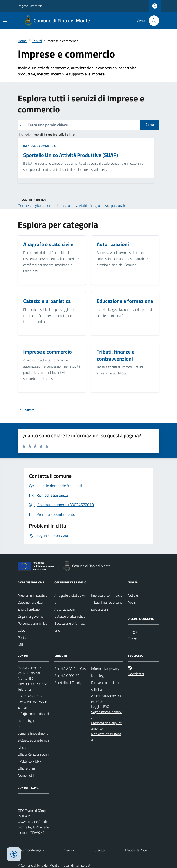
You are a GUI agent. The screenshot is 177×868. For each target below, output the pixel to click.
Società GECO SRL (68, 676)
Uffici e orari (26, 768)
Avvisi (132, 602)
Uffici (21, 644)
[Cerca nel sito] (152, 21)
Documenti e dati (30, 602)
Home (22, 41)
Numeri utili (26, 775)
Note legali (99, 676)
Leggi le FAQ (100, 706)
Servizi (37, 41)
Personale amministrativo (33, 627)
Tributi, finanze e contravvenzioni (107, 606)
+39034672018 (30, 696)
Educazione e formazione (70, 627)
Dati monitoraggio (31, 850)
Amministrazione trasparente (107, 698)
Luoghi (133, 632)
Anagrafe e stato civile (70, 599)
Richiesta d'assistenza (106, 737)
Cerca (150, 125)
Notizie (133, 595)
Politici (23, 637)
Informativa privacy (105, 669)
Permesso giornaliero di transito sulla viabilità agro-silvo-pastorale (72, 205)
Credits (99, 850)
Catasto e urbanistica (70, 616)
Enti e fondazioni (30, 609)
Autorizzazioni (65, 609)
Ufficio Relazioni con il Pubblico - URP (33, 758)
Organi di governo (31, 616)
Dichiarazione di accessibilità (106, 686)
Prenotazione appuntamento (106, 726)
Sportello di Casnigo (69, 683)
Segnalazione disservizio (107, 715)
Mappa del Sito (136, 850)
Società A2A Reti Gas (70, 669)
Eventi (133, 639)
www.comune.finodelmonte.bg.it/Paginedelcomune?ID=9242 (33, 827)
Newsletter (136, 674)
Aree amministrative (33, 595)
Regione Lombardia (30, 6)
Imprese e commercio (40, 146)
